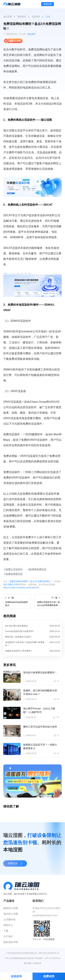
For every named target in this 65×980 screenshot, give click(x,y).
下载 (6, 931)
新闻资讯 (22, 17)
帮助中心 (8, 925)
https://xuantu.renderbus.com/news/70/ (21, 588)
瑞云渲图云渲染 (11, 585)
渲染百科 (36, 17)
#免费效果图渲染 (13, 574)
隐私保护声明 (11, 942)
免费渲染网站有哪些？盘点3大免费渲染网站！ (31, 581)
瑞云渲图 (8, 17)
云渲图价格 (10, 919)
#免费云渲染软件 (13, 569)
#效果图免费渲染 (37, 569)
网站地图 (28, 963)
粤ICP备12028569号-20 (49, 953)
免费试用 (48, 4)
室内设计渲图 (11, 914)
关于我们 (8, 936)
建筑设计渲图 (11, 908)
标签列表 (38, 963)
